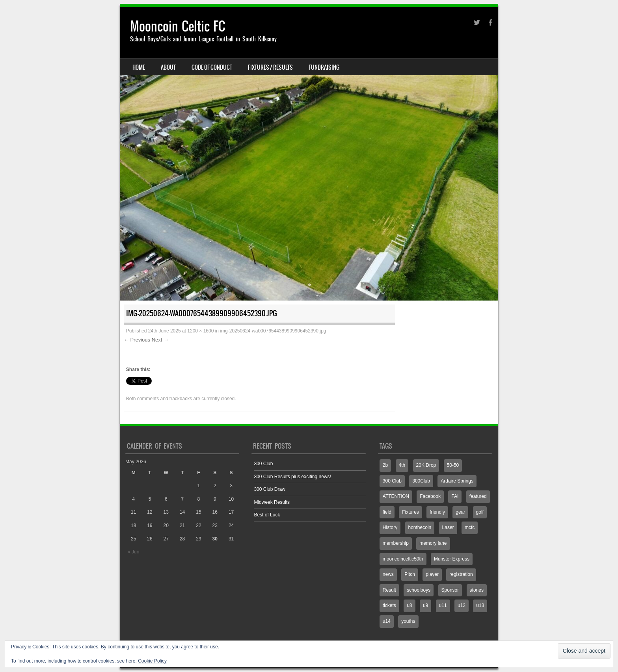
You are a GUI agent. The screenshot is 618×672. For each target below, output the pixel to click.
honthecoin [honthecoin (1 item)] (420, 527)
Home (139, 67)
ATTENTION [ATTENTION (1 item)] (396, 496)
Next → (160, 340)
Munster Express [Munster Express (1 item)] (452, 559)
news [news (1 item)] (388, 574)
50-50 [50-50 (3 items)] (453, 465)
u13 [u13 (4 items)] (480, 605)
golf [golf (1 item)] (480, 512)
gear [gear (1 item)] (460, 512)
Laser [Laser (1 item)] (448, 527)
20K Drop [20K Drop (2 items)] (426, 465)
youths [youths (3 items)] (408, 621)
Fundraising (324, 67)
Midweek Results (272, 502)
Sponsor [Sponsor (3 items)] (450, 590)
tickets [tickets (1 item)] (389, 605)
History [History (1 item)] (390, 527)
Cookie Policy (152, 661)
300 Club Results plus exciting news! (292, 477)
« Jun (133, 552)
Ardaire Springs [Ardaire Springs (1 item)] (457, 481)
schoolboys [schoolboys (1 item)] (419, 590)
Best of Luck (267, 515)
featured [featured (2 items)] (478, 496)
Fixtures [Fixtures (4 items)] (410, 512)
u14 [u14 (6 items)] (387, 621)
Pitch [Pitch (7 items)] (410, 574)
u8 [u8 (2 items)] (409, 605)
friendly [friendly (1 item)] (437, 512)
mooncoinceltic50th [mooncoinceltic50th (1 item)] (403, 559)
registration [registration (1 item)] (461, 574)
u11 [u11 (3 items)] (443, 605)
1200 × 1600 (200, 331)
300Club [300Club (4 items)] (421, 481)
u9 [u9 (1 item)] (425, 605)
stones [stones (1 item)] (477, 590)
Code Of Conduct (212, 67)
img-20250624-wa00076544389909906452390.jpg (273, 331)
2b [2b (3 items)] (385, 465)
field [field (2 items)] (387, 512)
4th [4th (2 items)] (402, 465)
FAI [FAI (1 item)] (455, 496)
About (168, 67)
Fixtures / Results (270, 67)
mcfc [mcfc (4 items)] (470, 527)
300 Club (263, 464)
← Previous (137, 340)
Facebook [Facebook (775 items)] (430, 496)
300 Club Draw (269, 489)
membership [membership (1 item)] (396, 543)
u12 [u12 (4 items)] (462, 605)
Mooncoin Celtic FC (178, 26)
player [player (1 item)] (432, 574)
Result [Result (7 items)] (389, 590)
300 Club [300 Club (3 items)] (392, 481)
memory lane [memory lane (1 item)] (433, 543)
